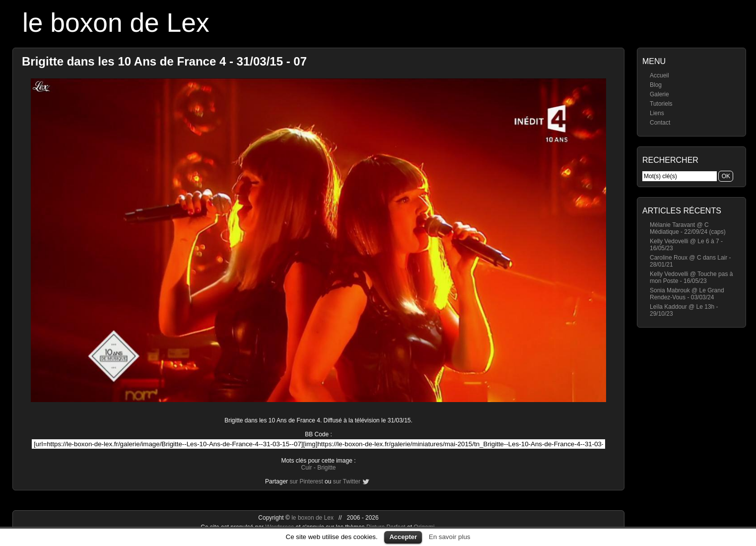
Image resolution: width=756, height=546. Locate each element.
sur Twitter (347, 481)
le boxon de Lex (116, 23)
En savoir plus (450, 537)
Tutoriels (661, 104)
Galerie (659, 94)
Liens (657, 113)
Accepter (403, 537)
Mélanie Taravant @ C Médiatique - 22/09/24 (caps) (688, 228)
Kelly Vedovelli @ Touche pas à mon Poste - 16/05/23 (691, 277)
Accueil (659, 75)
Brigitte (326, 468)
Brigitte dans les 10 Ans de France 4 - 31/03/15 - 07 (164, 61)
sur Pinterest (306, 481)
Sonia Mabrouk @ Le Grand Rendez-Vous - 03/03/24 (687, 294)
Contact (660, 123)
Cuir (306, 468)
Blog (656, 85)
